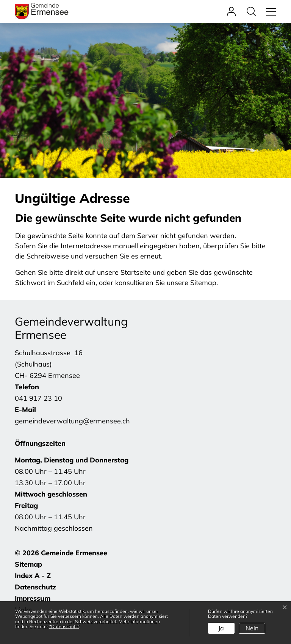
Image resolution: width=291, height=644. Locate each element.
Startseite (136, 272)
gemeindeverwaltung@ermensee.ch (72, 421)
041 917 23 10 (38, 398)
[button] (253, 11)
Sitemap (28, 564)
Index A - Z (33, 576)
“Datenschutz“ (64, 626)
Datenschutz (36, 587)
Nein (252, 628)
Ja (221, 628)
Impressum (33, 598)
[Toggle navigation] (270, 11)
